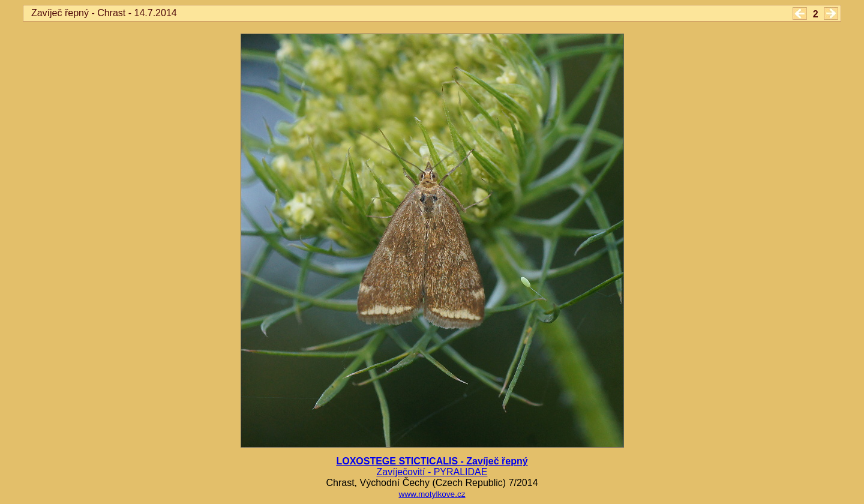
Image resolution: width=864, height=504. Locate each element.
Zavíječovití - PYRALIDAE (432, 472)
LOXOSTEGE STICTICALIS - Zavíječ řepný (432, 461)
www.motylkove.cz (432, 494)
